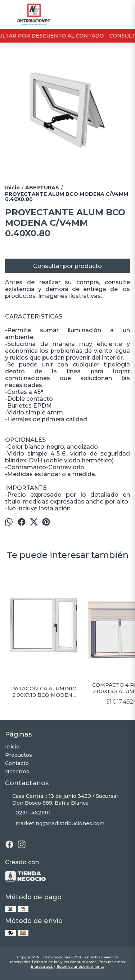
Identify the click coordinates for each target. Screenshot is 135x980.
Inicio (12, 747)
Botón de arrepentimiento (80, 966)
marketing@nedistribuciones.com (55, 824)
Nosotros (17, 772)
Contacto (17, 763)
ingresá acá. (42, 966)
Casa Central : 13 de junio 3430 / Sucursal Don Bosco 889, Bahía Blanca (61, 799)
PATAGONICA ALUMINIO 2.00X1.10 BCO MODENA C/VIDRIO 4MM (44, 692)
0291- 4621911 (28, 813)
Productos (19, 755)
